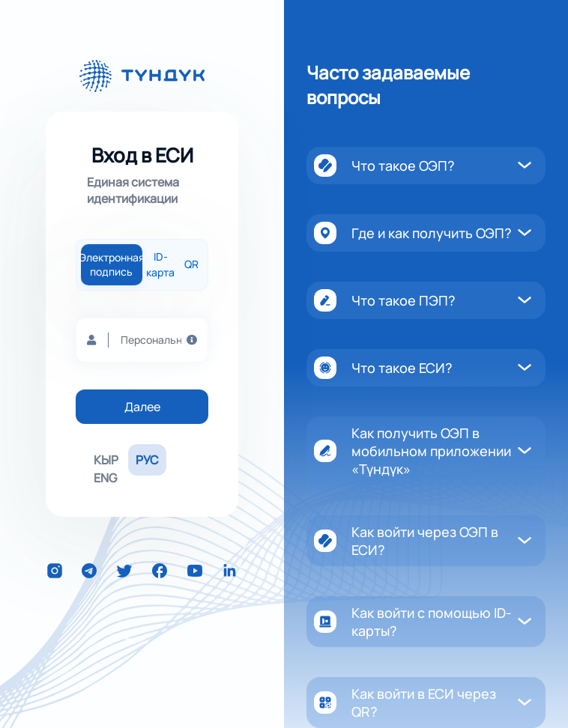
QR (191, 265)
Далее (142, 407)
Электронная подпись (112, 264)
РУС (147, 460)
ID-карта (160, 264)
